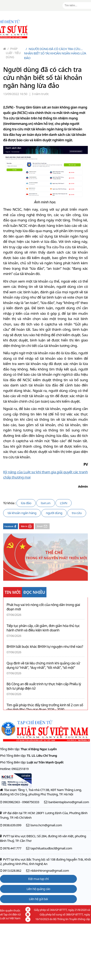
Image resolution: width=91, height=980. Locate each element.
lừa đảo (26, 503)
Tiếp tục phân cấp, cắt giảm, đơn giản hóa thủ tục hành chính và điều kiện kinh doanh (43, 628)
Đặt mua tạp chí (39, 879)
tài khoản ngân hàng (22, 513)
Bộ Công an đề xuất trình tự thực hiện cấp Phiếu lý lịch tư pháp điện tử (44, 686)
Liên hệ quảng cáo (38, 889)
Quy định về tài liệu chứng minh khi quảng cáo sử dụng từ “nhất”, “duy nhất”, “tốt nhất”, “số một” (43, 665)
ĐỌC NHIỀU (34, 592)
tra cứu (77, 513)
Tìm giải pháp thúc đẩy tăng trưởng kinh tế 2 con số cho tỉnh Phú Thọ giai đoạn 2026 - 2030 (45, 707)
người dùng (54, 513)
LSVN (64, 503)
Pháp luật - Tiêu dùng (13, 53)
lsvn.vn (45, 503)
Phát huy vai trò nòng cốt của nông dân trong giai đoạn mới (43, 607)
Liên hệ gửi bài (38, 899)
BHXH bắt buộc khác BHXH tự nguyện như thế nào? (45, 647)
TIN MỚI (13, 592)
